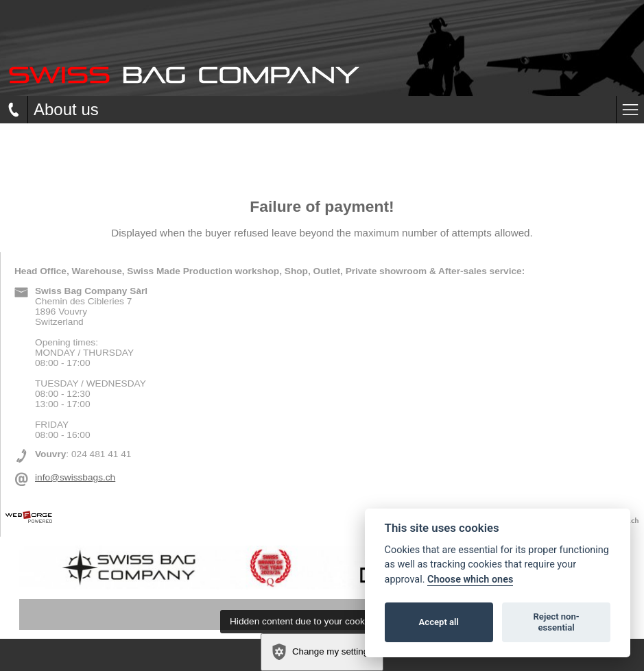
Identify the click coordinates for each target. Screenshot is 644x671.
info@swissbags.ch (75, 477)
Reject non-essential (557, 622)
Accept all (439, 622)
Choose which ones (470, 579)
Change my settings (322, 652)
